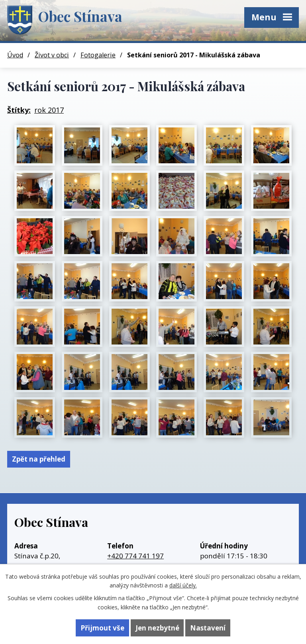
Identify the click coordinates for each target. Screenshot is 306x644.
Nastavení (208, 628)
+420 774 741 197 (135, 556)
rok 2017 (49, 110)
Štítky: (19, 110)
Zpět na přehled (39, 459)
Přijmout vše (102, 628)
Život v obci (52, 55)
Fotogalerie (98, 55)
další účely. (183, 585)
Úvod (15, 55)
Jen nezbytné (157, 628)
